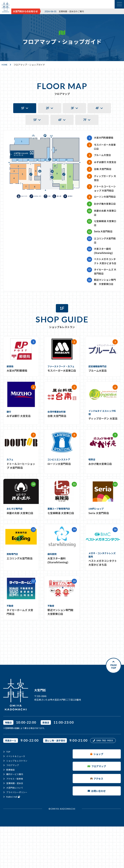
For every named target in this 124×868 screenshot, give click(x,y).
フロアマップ (13, 801)
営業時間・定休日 (15, 819)
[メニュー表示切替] (119, 4)
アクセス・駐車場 (15, 815)
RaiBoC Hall (14, 833)
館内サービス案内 (15, 810)
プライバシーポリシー (18, 828)
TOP (9, 788)
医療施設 (11, 806)
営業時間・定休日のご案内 (72, 11)
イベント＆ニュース (16, 792)
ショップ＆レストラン (18, 797)
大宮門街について (15, 824)
